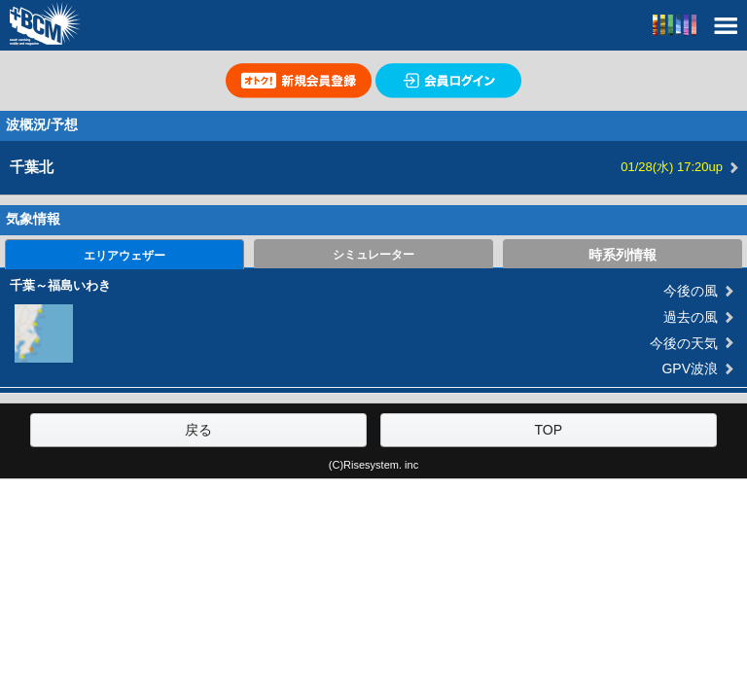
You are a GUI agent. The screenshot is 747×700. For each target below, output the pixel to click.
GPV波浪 (690, 368)
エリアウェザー (124, 256)
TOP (548, 430)
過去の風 (691, 317)
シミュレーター (373, 255)
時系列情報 (622, 255)
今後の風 (691, 291)
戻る (198, 430)
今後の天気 (684, 343)
